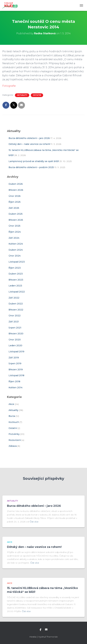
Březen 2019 (16, 370)
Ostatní (37, 95)
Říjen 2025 (15, 202)
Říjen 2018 (14, 381)
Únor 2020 (15, 340)
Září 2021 (14, 322)
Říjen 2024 (15, 232)
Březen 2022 (16, 310)
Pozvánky (14, 434)
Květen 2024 (16, 244)
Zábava (13, 446)
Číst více (34, 522)
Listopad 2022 (17, 292)
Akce (11, 404)
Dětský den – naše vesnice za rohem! (29, 144)
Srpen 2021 (15, 328)
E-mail (46, 629)
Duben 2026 (16, 184)
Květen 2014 (15, 388)
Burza (12, 416)
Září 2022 (14, 298)
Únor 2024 (15, 256)
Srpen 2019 (15, 363)
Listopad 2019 (16, 352)
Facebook (40, 630)
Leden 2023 (15, 286)
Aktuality (22, 95)
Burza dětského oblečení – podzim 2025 (31, 167)
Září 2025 (14, 208)
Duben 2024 (16, 250)
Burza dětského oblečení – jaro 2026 (29, 138)
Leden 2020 (15, 345)
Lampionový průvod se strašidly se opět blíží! (34, 161)
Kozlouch (14, 422)
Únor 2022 (15, 316)
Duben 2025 (16, 214)
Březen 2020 (16, 334)
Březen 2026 (16, 190)
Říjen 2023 (15, 268)
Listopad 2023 (17, 262)
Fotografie (9, 86)
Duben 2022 (16, 304)
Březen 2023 (16, 280)
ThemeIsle (52, 637)
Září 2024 (14, 238)
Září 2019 (14, 358)
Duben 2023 (16, 274)
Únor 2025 (14, 226)
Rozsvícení (15, 440)
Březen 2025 (16, 220)
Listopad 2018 (16, 375)
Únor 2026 (15, 196)
